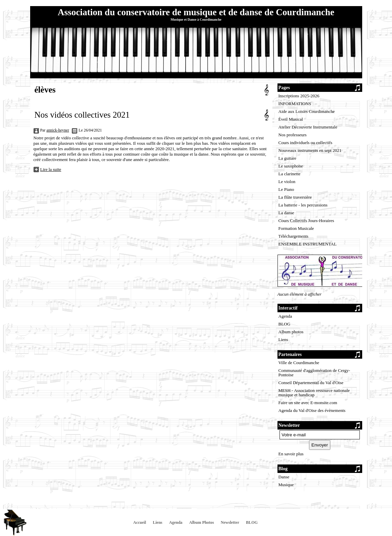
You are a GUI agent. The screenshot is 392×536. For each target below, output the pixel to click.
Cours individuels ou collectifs (305, 143)
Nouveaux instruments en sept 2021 (310, 150)
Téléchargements (294, 236)
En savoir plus (291, 454)
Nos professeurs (293, 135)
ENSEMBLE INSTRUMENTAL (308, 244)
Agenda (285, 316)
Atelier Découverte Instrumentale (308, 127)
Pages (284, 88)
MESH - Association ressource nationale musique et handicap (314, 393)
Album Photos (201, 522)
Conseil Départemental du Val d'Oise (311, 383)
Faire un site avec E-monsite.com (308, 403)
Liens (283, 340)
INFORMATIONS (295, 104)
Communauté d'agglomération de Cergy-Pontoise (314, 373)
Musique (286, 485)
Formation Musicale (296, 228)
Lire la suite (51, 169)
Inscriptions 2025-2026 (299, 96)
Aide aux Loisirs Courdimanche (307, 111)
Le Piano (286, 189)
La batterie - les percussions (303, 205)
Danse (284, 477)
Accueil (140, 522)
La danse (286, 213)
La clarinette (290, 174)
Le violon (287, 182)
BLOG (284, 324)
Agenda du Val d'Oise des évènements (312, 410)
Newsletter (230, 522)
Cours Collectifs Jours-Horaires (306, 221)
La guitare (287, 158)
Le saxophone (291, 166)
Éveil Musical (291, 119)
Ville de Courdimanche (299, 363)
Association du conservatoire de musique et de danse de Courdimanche (196, 12)
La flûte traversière (295, 197)
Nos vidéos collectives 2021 (82, 115)
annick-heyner (58, 130)
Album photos (291, 332)
